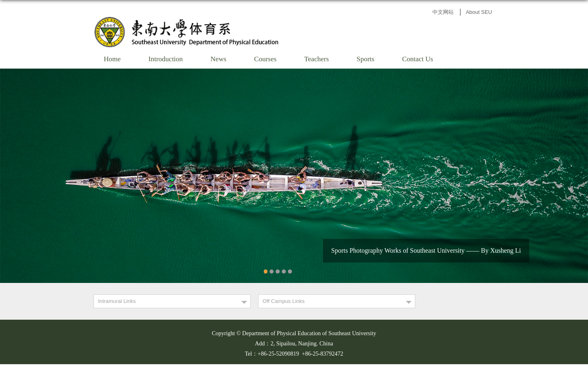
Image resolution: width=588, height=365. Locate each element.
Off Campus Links (284, 301)
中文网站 (443, 12)
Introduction (166, 59)
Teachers (316, 59)
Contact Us (418, 59)
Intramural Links (117, 301)
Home (112, 59)
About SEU (479, 12)
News (219, 59)
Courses (265, 59)
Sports (365, 59)
